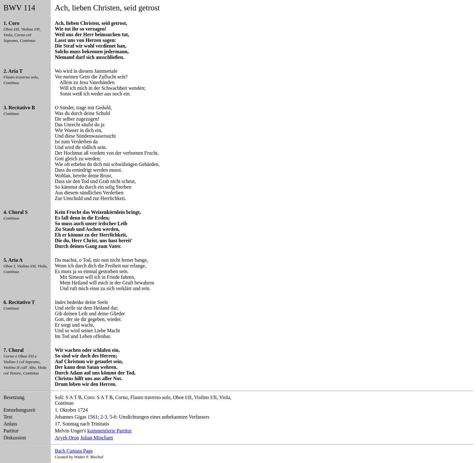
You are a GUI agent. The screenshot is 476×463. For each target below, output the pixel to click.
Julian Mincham (97, 438)
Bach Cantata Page (74, 451)
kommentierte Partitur (109, 431)
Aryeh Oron (67, 438)
